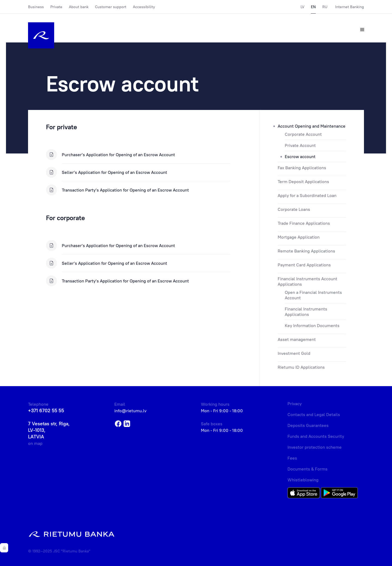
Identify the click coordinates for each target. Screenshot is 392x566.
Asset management (297, 339)
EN (313, 7)
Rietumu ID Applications (301, 367)
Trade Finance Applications (304, 223)
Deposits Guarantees (308, 425)
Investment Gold (294, 353)
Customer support (111, 7)
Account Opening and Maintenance (312, 126)
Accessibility (144, 7)
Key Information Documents (312, 325)
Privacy (295, 404)
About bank (79, 7)
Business (36, 7)
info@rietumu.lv (130, 411)
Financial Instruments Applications (306, 312)
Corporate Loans (294, 209)
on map (35, 443)
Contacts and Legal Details (314, 414)
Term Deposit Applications (303, 182)
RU (325, 7)
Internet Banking (350, 7)
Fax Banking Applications (302, 168)
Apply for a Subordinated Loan (307, 195)
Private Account (300, 145)
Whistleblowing (303, 480)
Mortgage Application (299, 237)
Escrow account (300, 156)
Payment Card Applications (304, 265)
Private (56, 7)
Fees (292, 458)
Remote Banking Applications (306, 251)
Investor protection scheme (315, 447)
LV (302, 7)
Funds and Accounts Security (316, 436)
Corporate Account (303, 134)
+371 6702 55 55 (46, 410)
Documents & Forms (307, 469)
